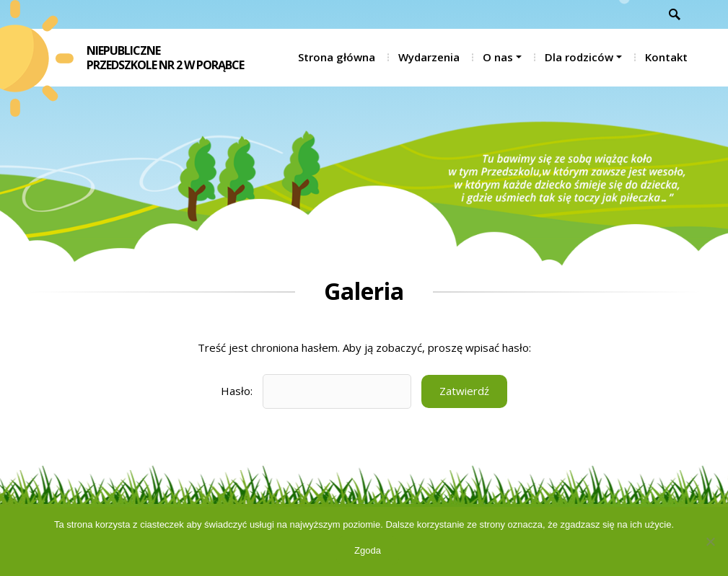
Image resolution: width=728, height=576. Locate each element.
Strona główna (337, 57)
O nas (498, 57)
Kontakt (666, 57)
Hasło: (316, 391)
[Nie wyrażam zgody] (710, 541)
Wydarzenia (429, 57)
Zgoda (368, 550)
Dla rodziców (579, 57)
